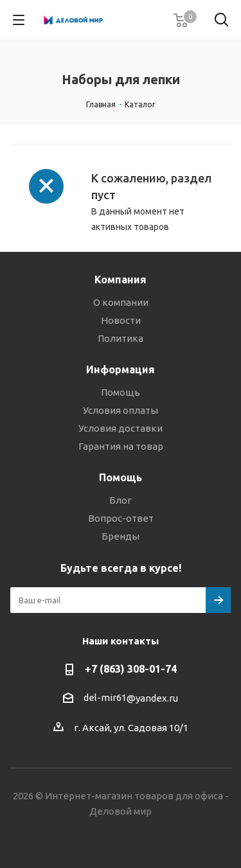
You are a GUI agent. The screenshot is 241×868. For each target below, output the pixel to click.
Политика (121, 338)
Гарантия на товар (121, 446)
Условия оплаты (121, 410)
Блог (121, 500)
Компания (121, 279)
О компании (121, 302)
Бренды (121, 536)
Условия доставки (121, 428)
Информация (121, 369)
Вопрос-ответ (121, 518)
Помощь (121, 392)
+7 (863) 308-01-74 (131, 669)
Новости (121, 320)
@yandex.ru (152, 698)
